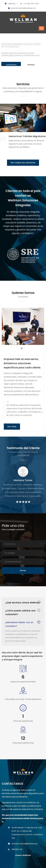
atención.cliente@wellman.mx (22, 8)
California (11, 4)
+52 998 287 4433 (30, 3)
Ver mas (12, 427)
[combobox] (23, 544)
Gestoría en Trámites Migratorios (27, 136)
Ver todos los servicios (23, 163)
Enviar (23, 570)
